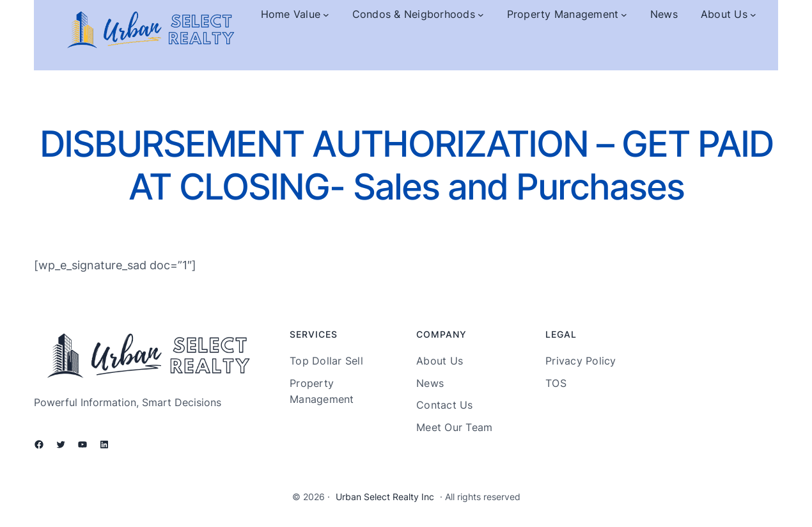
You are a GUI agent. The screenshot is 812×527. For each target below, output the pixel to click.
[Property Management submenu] (624, 15)
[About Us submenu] (753, 15)
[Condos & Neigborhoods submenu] (481, 15)
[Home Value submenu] (326, 15)
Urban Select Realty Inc (385, 497)
